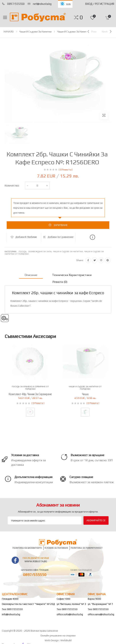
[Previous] (91, 32)
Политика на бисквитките (27, 548)
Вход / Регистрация (100, 4)
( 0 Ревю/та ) (66, 170)
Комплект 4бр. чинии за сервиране (30, 394)
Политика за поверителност (87, 548)
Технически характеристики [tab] (72, 275)
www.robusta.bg (36, 561)
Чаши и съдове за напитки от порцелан (81, 32)
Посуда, (23, 252)
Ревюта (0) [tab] (60, 282)
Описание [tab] (31, 275)
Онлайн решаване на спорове (58, 635)
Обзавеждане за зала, (41, 252)
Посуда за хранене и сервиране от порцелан (30, 388)
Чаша (85, 394)
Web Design (52, 640)
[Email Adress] (45, 520)
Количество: (12, 185)
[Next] (107, 32)
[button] (81, 17)
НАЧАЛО (9, 32)
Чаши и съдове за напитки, (69, 252)
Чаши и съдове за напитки (35, 32)
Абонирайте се (96, 520)
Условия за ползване (56, 548)
